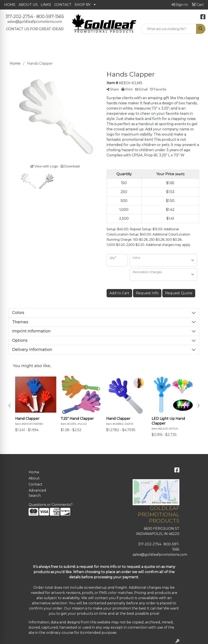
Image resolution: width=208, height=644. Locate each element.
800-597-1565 (50, 16)
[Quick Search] (169, 29)
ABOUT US (28, 5)
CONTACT (63, 5)
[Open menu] (199, 46)
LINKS (46, 5)
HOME (10, 5)
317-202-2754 (19, 16)
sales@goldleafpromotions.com (35, 22)
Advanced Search (37, 493)
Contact (36, 484)
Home (34, 472)
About (34, 478)
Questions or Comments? (51, 505)
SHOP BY (83, 5)
